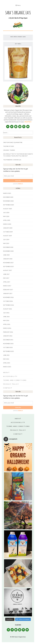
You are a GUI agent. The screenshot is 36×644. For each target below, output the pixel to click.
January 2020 (8, 228)
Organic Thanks (9, 150)
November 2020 (8, 201)
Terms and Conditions (15, 380)
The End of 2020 (8, 146)
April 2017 (7, 282)
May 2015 (6, 359)
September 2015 (8, 351)
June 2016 (6, 317)
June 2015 (6, 355)
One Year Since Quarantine (13, 142)
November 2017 (8, 263)
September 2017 (8, 266)
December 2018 (8, 247)
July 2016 (6, 313)
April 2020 (7, 220)
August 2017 (7, 270)
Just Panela (18, 44)
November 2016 (8, 297)
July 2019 (6, 239)
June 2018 (6, 255)
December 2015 (8, 340)
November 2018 (8, 251)
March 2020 (7, 224)
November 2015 (8, 344)
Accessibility (10, 376)
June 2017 (6, 274)
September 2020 (8, 205)
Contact (8, 388)
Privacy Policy (11, 384)
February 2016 (8, 332)
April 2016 (7, 324)
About (6, 372)
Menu (19, 5)
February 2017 (8, 290)
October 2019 (8, 232)
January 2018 (8, 259)
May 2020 (6, 216)
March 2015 (7, 367)
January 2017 (8, 293)
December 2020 (8, 197)
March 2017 (7, 286)
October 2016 (8, 301)
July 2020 (6, 213)
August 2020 (7, 209)
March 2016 (7, 328)
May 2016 (6, 320)
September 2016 (8, 305)
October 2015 (8, 347)
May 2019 (6, 243)
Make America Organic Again (18, 37)
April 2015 (7, 363)
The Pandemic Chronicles (12, 160)
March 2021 (7, 193)
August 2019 (7, 236)
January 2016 (8, 336)
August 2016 (7, 309)
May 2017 (6, 278)
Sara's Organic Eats (18, 13)
